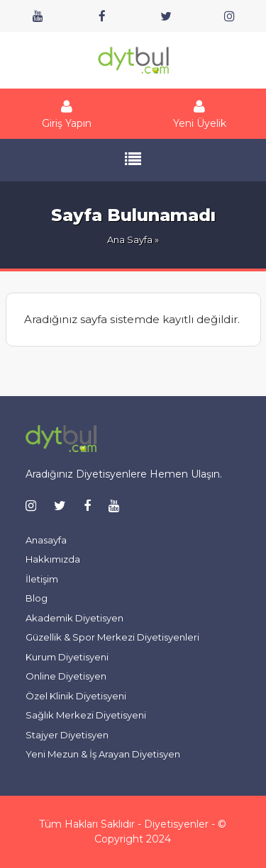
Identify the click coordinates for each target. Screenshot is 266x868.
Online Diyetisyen (66, 676)
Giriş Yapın (67, 114)
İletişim (42, 579)
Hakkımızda (53, 559)
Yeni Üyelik (200, 114)
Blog (37, 598)
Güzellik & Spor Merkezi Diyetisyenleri (112, 637)
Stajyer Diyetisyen (67, 735)
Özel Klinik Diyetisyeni (76, 696)
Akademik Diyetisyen (74, 618)
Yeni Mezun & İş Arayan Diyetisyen (103, 754)
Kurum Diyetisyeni (67, 657)
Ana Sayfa (130, 239)
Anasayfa (46, 540)
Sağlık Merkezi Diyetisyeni (86, 715)
